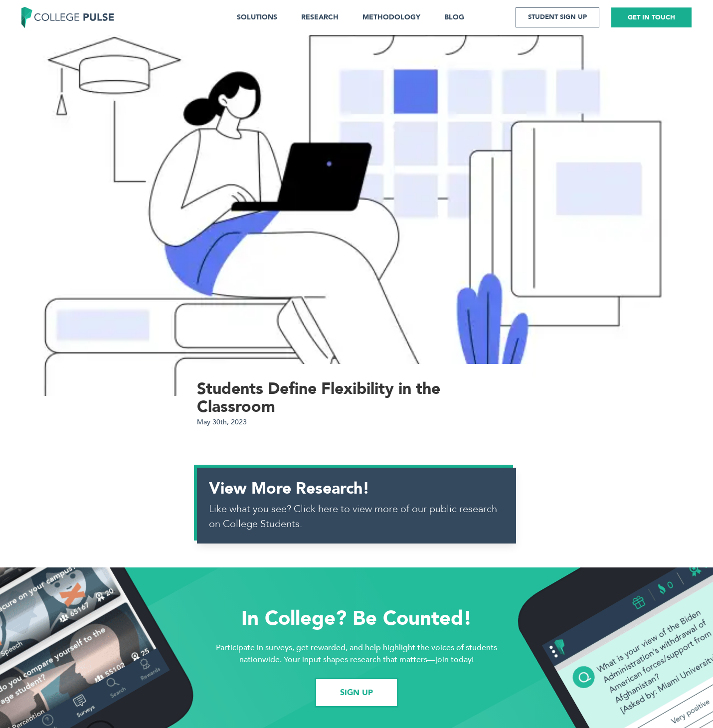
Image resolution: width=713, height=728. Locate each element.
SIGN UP (356, 693)
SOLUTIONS (257, 17)
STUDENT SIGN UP (557, 17)
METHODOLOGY (391, 17)
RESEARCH (320, 17)
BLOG (454, 17)
